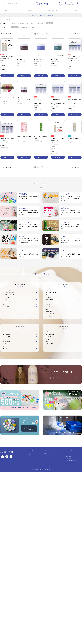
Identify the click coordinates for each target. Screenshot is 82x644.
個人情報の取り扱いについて (70, 462)
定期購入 (48, 332)
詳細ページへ (7, 76)
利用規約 (66, 464)
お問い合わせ (67, 453)
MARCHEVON (50, 316)
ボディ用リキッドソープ (9, 292)
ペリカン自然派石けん (51, 300)
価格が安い (41, 23)
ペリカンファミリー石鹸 (52, 302)
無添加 (48, 339)
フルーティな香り (7, 337)
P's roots (49, 304)
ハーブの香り (6, 339)
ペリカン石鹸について (32, 451)
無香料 (5, 349)
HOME (2, 19)
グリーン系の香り (7, 341)
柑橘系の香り (7, 334)
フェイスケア (6, 297)
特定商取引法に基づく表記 (70, 460)
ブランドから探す (8, 19)
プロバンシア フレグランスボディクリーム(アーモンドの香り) (24, 99)
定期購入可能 (34, 27)
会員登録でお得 (68, 458)
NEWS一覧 (57, 453)
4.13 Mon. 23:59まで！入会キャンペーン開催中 (40, 15)
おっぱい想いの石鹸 (51, 314)
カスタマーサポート (69, 451)
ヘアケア (5, 304)
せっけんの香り (7, 344)
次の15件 (79, 34)
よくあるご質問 (68, 457)
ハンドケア (6, 300)
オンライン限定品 (50, 334)
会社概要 (29, 455)
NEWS (57, 451)
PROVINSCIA (49, 290)
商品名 (33, 23)
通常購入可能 (24, 27)
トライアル (49, 337)
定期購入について (46, 453)
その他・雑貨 (6, 307)
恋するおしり (49, 311)
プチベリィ (49, 307)
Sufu (47, 295)
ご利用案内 (67, 455)
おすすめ (14, 23)
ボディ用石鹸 (6, 290)
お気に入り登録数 (24, 23)
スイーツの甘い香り (8, 346)
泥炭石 (48, 309)
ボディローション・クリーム (10, 295)
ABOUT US (30, 453)
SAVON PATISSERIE (51, 292)
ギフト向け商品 (50, 344)
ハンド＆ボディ (7, 302)
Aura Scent (49, 297)
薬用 (47, 341)
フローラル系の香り (8, 332)
